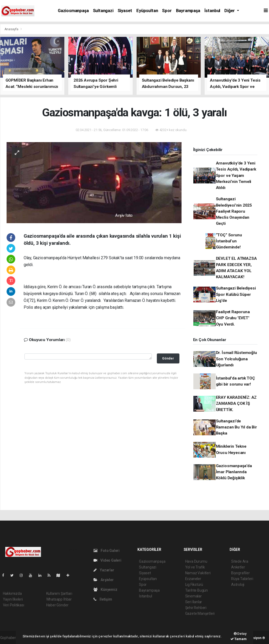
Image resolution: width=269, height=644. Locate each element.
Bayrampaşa (188, 11)
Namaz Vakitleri (198, 573)
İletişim (103, 599)
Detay (240, 634)
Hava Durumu (196, 561)
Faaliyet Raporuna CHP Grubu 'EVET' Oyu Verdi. (233, 318)
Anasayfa (12, 29)
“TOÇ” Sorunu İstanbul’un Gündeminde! (229, 241)
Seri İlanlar (194, 602)
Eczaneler (193, 579)
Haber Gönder (57, 605)
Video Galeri (107, 560)
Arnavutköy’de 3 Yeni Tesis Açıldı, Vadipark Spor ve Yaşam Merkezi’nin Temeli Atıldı (236, 175)
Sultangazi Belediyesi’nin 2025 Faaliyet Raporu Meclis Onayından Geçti (234, 211)
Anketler (238, 567)
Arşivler (104, 580)
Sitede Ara (240, 561)
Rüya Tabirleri (242, 579)
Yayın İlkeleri (13, 599)
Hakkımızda (12, 593)
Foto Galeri (107, 551)
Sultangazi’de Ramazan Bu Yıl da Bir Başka (236, 427)
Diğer (230, 11)
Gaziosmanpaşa (73, 11)
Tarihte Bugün (197, 590)
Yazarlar (104, 570)
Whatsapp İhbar (59, 599)
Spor (167, 11)
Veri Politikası (14, 605)
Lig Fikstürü (194, 585)
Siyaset (125, 11)
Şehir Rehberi (196, 608)
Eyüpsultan (147, 11)
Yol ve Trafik (195, 567)
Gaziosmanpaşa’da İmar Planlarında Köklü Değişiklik (234, 472)
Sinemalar (193, 596)
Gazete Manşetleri (200, 613)
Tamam (239, 639)
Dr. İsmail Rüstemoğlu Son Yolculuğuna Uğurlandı (236, 359)
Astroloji (238, 585)
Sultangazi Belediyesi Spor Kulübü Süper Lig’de (236, 294)
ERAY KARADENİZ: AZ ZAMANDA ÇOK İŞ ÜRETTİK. (236, 404)
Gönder (168, 358)
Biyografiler (240, 573)
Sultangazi (103, 11)
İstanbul (212, 11)
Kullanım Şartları (59, 593)
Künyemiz (105, 590)
